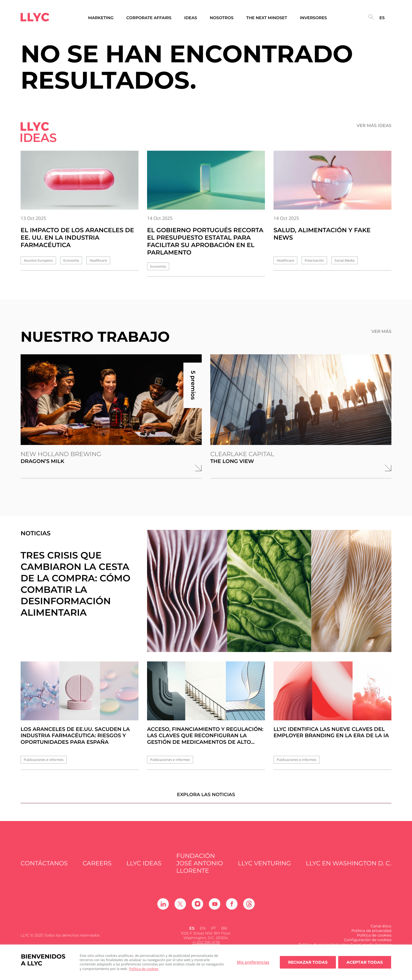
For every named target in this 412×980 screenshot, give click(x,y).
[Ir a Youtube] (215, 908)
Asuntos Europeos (38, 260)
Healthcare (98, 260)
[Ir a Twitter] (180, 908)
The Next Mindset (267, 18)
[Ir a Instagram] (197, 908)
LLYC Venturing (265, 868)
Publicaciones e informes (44, 760)
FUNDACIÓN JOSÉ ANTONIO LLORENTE (200, 868)
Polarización (314, 260)
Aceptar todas (365, 962)
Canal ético (381, 931)
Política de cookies (144, 969)
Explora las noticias (206, 799)
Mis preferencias (253, 962)
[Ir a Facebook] (232, 908)
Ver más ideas (374, 126)
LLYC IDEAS (144, 868)
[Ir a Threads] (249, 908)
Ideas (191, 18)
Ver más (381, 331)
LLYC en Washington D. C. (349, 868)
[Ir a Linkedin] (163, 908)
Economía (71, 260)
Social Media (344, 260)
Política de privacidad (371, 935)
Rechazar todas (308, 962)
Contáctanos (44, 868)
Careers (97, 868)
